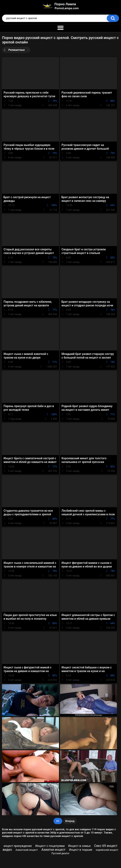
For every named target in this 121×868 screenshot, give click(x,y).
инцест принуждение (18, 846)
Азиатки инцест (53, 850)
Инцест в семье (79, 846)
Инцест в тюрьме (81, 850)
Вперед (70, 821)
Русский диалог (60, 853)
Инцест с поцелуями (50, 846)
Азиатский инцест (27, 850)
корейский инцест (107, 850)
